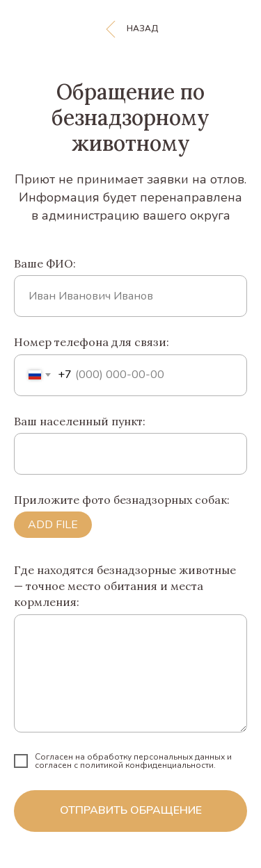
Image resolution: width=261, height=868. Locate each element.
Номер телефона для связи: (92, 342)
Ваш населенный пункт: (80, 421)
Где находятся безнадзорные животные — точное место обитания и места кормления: (125, 586)
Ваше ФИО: (45, 263)
